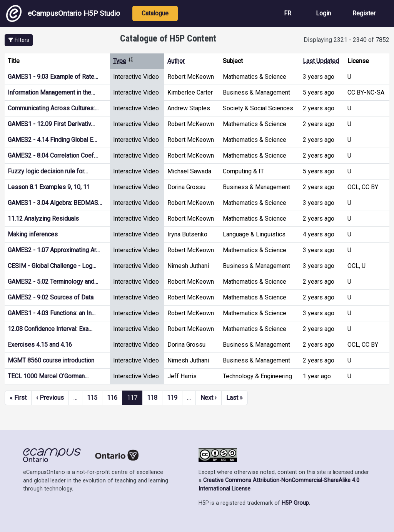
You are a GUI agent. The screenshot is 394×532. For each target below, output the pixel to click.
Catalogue (155, 13)
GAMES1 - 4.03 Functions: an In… (52, 313)
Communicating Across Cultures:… (53, 108)
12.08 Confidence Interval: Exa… (50, 329)
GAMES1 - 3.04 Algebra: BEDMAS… (55, 203)
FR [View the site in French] (288, 13)
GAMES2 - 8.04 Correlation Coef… (53, 155)
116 (112, 398)
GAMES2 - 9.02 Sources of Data (51, 297)
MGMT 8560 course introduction (51, 360)
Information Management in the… (51, 92)
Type (123, 61)
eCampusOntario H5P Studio (63, 13)
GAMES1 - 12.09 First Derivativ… (51, 124)
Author (176, 61)
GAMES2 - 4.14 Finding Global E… (52, 140)
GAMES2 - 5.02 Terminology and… (53, 282)
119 (172, 398)
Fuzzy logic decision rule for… (48, 171)
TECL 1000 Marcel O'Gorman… (48, 376)
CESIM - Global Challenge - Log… (52, 266)
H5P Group (295, 503)
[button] (19, 40)
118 (152, 398)
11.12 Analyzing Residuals (43, 219)
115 (92, 398)
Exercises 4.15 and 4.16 (40, 345)
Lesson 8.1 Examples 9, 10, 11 (49, 187)
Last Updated (321, 61)
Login (323, 13)
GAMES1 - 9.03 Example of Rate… (53, 77)
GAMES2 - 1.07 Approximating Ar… (54, 250)
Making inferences (33, 234)
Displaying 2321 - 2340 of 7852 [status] (346, 40)
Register (364, 13)
